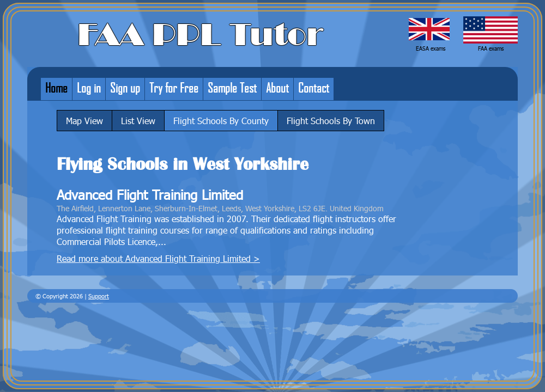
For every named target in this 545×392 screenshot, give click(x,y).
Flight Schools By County (221, 121)
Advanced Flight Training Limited (150, 195)
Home (56, 88)
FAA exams (491, 48)
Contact (314, 88)
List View (138, 121)
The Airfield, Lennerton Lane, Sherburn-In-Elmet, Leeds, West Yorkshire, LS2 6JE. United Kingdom (220, 208)
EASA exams (431, 48)
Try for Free (174, 88)
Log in (89, 88)
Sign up (125, 88)
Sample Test (232, 88)
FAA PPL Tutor (200, 35)
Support (99, 296)
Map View (84, 121)
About (277, 88)
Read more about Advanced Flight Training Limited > (158, 258)
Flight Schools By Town (331, 121)
